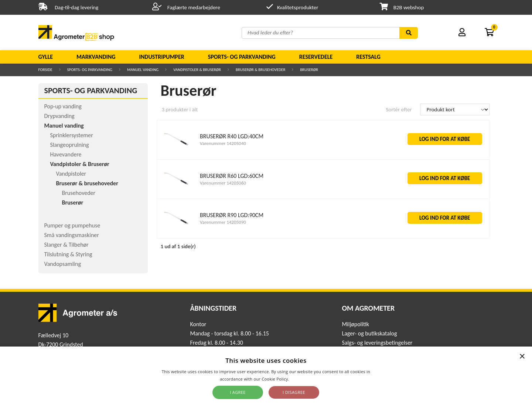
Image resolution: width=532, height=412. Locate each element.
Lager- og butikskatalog (369, 333)
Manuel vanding (143, 70)
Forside (45, 70)
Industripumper (161, 57)
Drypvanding (59, 116)
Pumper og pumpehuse (72, 225)
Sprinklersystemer (72, 135)
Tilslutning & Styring (68, 254)
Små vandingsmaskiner (72, 235)
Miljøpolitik (355, 324)
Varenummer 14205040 (223, 143)
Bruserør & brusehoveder (260, 70)
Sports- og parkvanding (242, 57)
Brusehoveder (79, 193)
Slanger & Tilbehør (66, 245)
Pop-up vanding (63, 106)
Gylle (46, 57)
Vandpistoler (71, 174)
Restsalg (368, 57)
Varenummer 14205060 (223, 183)
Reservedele (316, 57)
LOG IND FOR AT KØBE (445, 139)
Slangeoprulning (70, 145)
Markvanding (96, 57)
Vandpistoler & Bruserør (197, 70)
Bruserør (309, 70)
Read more (301, 379)
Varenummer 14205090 (223, 222)
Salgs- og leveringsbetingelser (377, 343)
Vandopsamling (63, 264)
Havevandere (66, 154)
